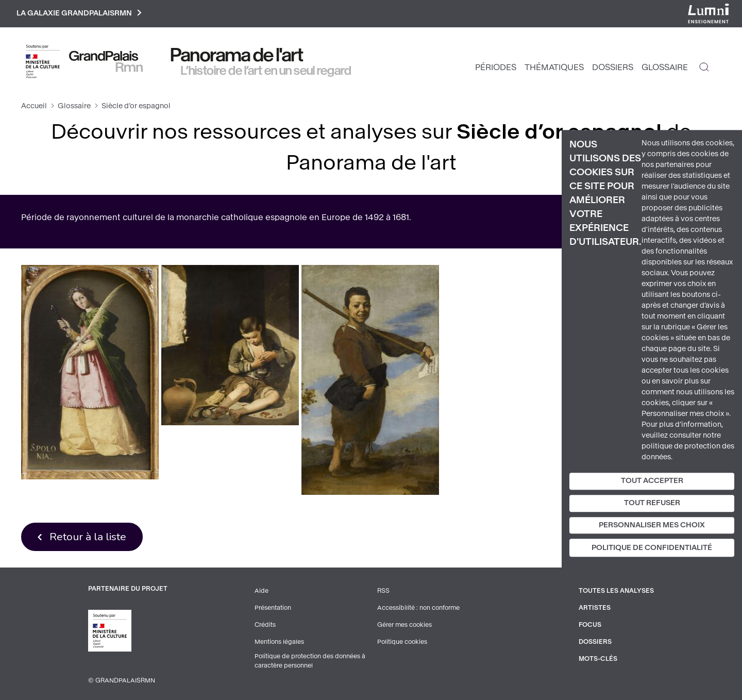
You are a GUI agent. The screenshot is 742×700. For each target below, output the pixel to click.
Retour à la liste (88, 537)
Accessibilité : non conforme (418, 608)
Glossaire (665, 67)
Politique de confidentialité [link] (652, 548)
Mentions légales (279, 641)
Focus (590, 624)
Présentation (273, 608)
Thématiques (554, 67)
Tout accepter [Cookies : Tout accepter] (652, 481)
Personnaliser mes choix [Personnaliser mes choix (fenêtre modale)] (652, 525)
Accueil (34, 106)
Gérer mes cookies (404, 624)
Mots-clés (598, 657)
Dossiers (613, 67)
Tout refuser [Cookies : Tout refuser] (652, 503)
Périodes (496, 67)
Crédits (265, 624)
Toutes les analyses (616, 591)
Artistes (595, 608)
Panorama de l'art (237, 55)
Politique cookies (402, 641)
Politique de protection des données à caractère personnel (310, 660)
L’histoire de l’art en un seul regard (266, 71)
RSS (383, 591)
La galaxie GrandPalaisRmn (79, 14)
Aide (262, 591)
